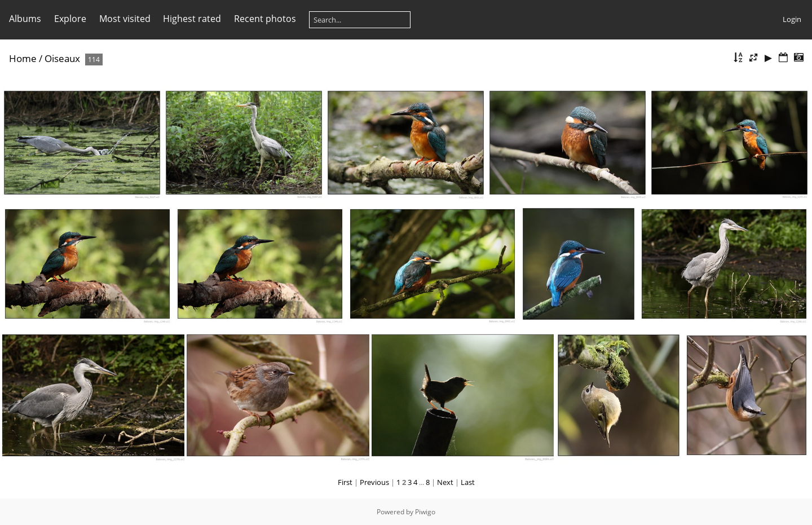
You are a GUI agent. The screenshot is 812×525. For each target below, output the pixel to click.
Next (445, 482)
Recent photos (265, 19)
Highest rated (192, 19)
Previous (374, 482)
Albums (25, 19)
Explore (70, 19)
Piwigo (425, 512)
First (345, 482)
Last (468, 482)
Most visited (125, 19)
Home (23, 58)
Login (792, 19)
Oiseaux (62, 58)
